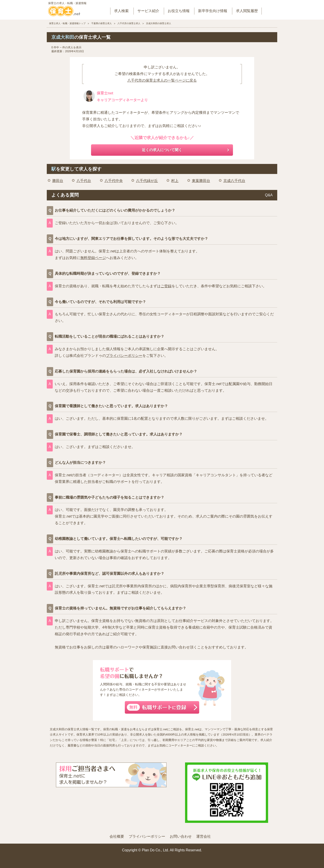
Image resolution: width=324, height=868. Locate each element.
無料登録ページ (93, 258)
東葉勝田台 (201, 181)
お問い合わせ (181, 836)
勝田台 (58, 181)
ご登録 (166, 286)
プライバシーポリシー (124, 356)
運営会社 (204, 836)
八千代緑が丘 (147, 181)
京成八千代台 (234, 181)
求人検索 (121, 11)
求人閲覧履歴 (247, 11)
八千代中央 (114, 181)
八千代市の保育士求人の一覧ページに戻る (162, 80)
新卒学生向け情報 (213, 11)
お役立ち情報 (179, 11)
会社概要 (117, 836)
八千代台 (84, 181)
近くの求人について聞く (162, 150)
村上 (175, 181)
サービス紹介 (148, 11)
